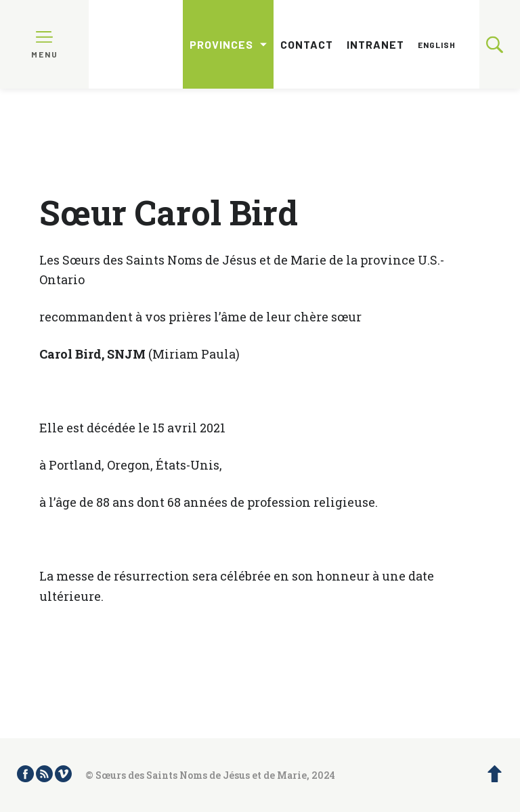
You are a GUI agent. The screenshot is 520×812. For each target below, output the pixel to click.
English (437, 45)
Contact (307, 44)
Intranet (375, 44)
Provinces (221, 44)
